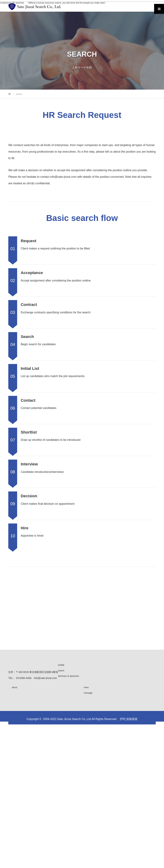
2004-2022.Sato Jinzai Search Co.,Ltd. (67, 719)
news (86, 687)
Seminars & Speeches (68, 676)
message (88, 693)
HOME (61, 665)
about (14, 687)
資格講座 (132, 719)
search (61, 671)
